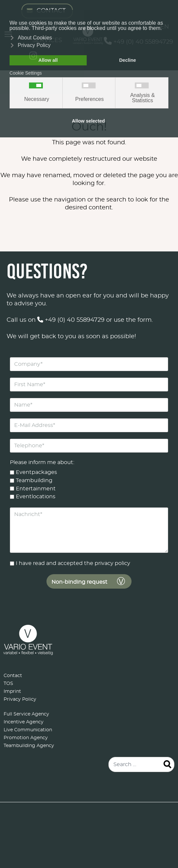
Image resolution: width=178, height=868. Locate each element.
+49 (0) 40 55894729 (71, 320)
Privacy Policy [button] (34, 45)
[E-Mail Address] (89, 425)
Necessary (37, 99)
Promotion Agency (26, 738)
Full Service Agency (26, 714)
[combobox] (141, 764)
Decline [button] (127, 60)
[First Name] (89, 385)
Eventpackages (36, 472)
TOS (8, 684)
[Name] (89, 405)
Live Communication (28, 730)
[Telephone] (89, 446)
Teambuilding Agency (29, 746)
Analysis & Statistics (143, 98)
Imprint (12, 692)
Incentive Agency (24, 722)
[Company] (89, 364)
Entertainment (36, 488)
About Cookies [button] (35, 38)
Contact (13, 676)
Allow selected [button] (88, 121)
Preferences (89, 99)
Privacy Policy (20, 699)
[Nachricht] (89, 530)
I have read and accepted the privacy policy (73, 563)
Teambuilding (34, 480)
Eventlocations (36, 497)
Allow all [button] (48, 60)
